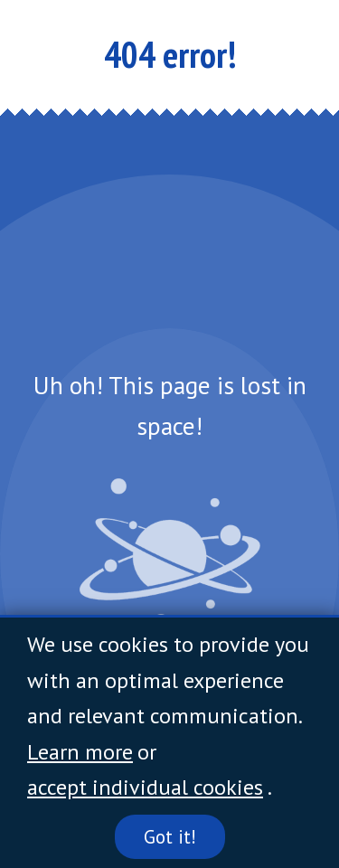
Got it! (170, 837)
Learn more (80, 752)
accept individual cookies (145, 787)
